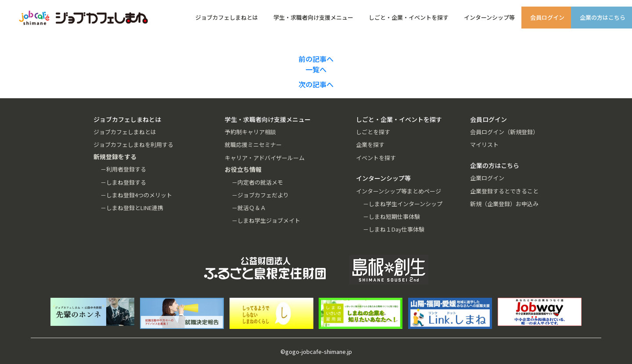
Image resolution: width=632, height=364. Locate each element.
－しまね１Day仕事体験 (394, 229)
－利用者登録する (123, 169)
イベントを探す (376, 158)
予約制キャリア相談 (250, 132)
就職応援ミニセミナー (253, 145)
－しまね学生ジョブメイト (266, 220)
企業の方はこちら (603, 17)
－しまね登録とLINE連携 (132, 208)
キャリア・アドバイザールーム (265, 158)
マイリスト (484, 145)
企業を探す (370, 145)
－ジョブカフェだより (260, 195)
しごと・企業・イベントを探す (409, 17)
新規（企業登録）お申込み (504, 204)
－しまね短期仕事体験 (391, 216)
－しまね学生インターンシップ (403, 204)
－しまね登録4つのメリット (136, 195)
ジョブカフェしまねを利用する (133, 145)
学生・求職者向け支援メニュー (313, 17)
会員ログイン (547, 17)
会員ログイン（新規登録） (504, 132)
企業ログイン (487, 178)
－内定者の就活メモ (257, 182)
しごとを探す (373, 132)
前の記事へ (316, 59)
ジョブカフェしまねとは (227, 17)
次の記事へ (316, 84)
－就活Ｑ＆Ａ (249, 208)
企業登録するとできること (504, 191)
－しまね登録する (123, 182)
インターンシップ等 (489, 17)
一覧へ (316, 69)
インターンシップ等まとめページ (399, 191)
